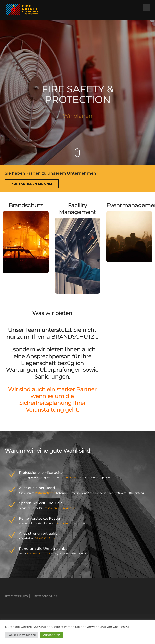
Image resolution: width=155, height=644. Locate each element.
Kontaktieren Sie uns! (32, 184)
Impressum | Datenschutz (31, 596)
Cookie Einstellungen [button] (22, 635)
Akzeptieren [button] (52, 635)
